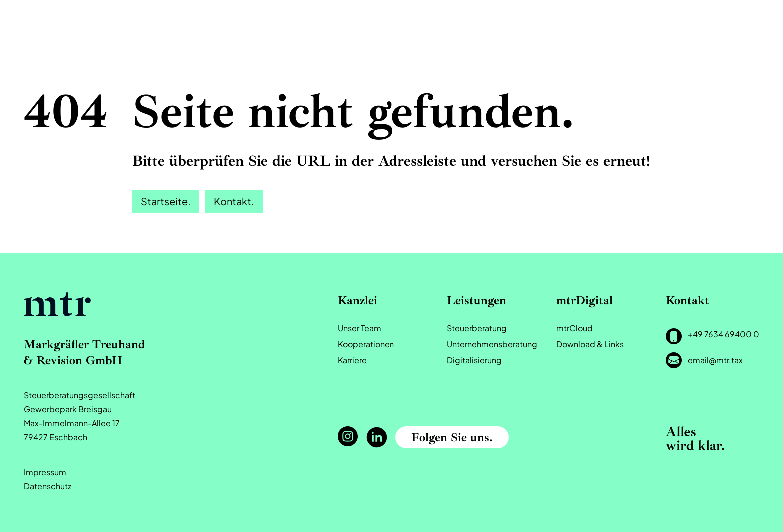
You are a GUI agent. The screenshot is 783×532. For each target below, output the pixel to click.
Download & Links (590, 344)
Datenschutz (48, 486)
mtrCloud (575, 328)
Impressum (45, 472)
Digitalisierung (474, 360)
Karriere (352, 360)
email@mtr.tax (715, 360)
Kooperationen (366, 344)
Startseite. (166, 201)
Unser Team (359, 328)
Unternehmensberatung (492, 344)
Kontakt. (234, 201)
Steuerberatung (477, 328)
